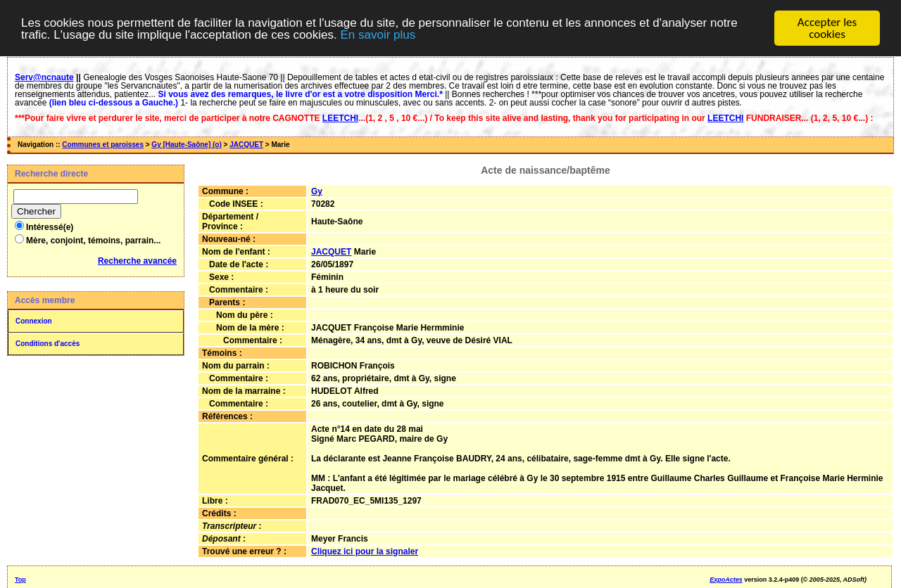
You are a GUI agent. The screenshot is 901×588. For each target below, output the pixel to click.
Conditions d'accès (48, 344)
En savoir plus (378, 34)
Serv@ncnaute (44, 77)
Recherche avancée (137, 261)
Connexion (34, 321)
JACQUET (246, 145)
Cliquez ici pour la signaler (365, 551)
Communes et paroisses (103, 145)
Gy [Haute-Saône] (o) (186, 145)
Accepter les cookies (827, 28)
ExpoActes (726, 579)
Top (20, 579)
